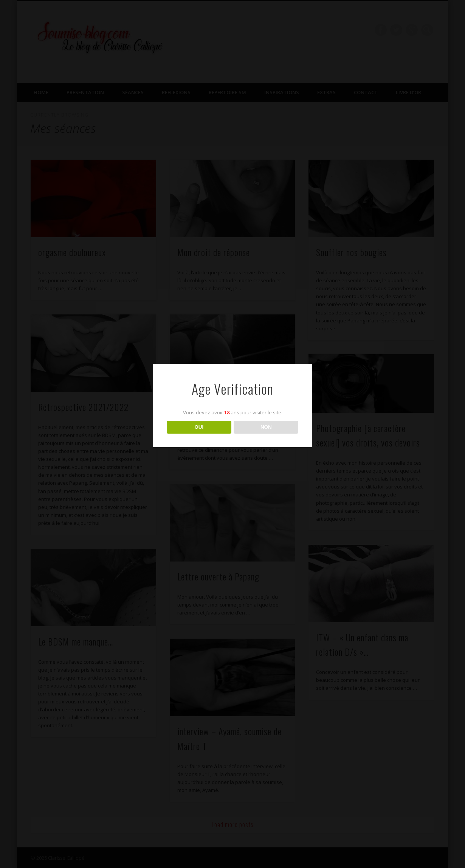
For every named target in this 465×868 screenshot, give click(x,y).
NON (266, 427)
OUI (199, 427)
